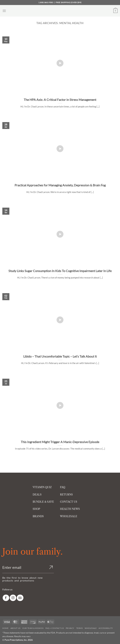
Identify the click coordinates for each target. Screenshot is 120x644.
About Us (15, 628)
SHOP (36, 509)
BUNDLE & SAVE (43, 502)
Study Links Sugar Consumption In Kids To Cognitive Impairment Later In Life (60, 271)
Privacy (70, 628)
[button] (4, 11)
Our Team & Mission (33, 628)
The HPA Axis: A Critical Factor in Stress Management (60, 100)
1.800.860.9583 (46, 2)
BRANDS (38, 516)
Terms (80, 628)
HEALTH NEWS (70, 509)
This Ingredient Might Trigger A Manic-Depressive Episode (60, 442)
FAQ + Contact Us (55, 628)
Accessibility (106, 628)
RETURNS (66, 495)
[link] (6, 598)
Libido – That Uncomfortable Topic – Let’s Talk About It (60, 356)
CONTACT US (69, 502)
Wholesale (91, 628)
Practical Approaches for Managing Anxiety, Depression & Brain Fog (60, 185)
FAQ (63, 487)
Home (5, 628)
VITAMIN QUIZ (42, 487)
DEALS (37, 495)
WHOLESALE (69, 516)
